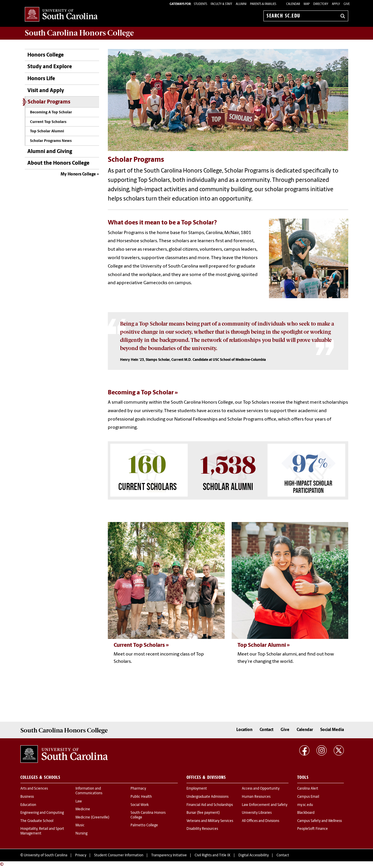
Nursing (81, 834)
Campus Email (308, 797)
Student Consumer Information (119, 855)
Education (28, 805)
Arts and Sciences (34, 789)
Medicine (83, 809)
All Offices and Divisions (261, 821)
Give (347, 4)
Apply (336, 4)
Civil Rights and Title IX (213, 855)
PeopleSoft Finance (313, 829)
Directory (321, 4)
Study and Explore (50, 67)
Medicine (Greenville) (92, 818)
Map (307, 4)
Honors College (46, 55)
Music (80, 825)
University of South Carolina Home (61, 15)
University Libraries (257, 813)
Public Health (141, 797)
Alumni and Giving (50, 152)
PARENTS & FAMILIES (263, 4)
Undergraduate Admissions (207, 797)
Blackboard (306, 813)
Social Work (140, 805)
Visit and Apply (46, 91)
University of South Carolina (46, 855)
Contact (266, 730)
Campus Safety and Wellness (320, 821)
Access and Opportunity (261, 789)
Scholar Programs (49, 102)
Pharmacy (138, 789)
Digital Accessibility (254, 855)
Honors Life (41, 79)
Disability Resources (202, 829)
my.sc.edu (305, 805)
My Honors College (78, 174)
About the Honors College (58, 163)
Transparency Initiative (169, 855)
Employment (197, 789)
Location (244, 730)
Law (79, 802)
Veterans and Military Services (210, 821)
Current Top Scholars (48, 122)
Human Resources (256, 797)
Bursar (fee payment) (203, 813)
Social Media (332, 730)
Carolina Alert (308, 789)
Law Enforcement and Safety (265, 805)
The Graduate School (37, 821)
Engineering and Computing (42, 813)
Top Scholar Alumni (47, 131)
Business (27, 797)
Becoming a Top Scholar (141, 393)
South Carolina (79, 33)
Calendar (293, 4)
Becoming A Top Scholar (51, 112)
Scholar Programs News (51, 141)
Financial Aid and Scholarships (210, 805)
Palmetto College (144, 825)
